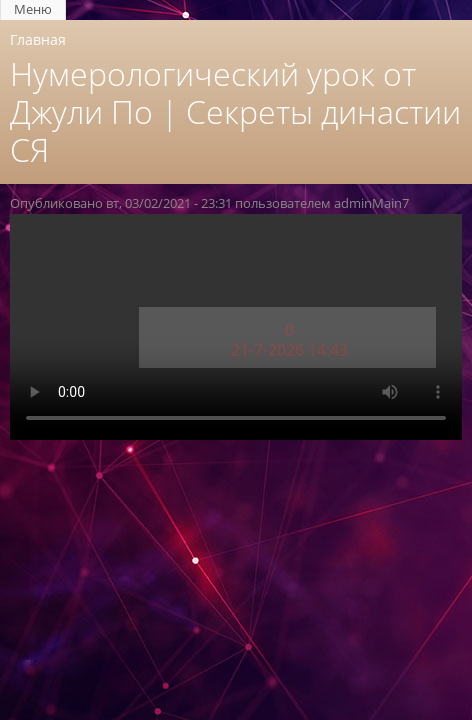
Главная (38, 39)
